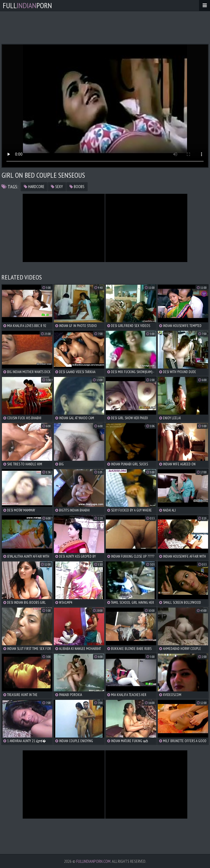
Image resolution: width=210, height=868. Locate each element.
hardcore (34, 187)
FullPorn (27, 5)
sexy (57, 187)
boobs (77, 187)
